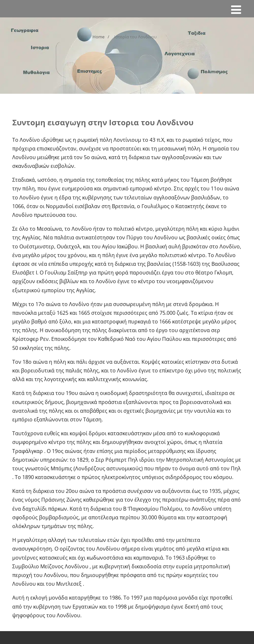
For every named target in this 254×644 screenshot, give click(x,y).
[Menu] (236, 10)
